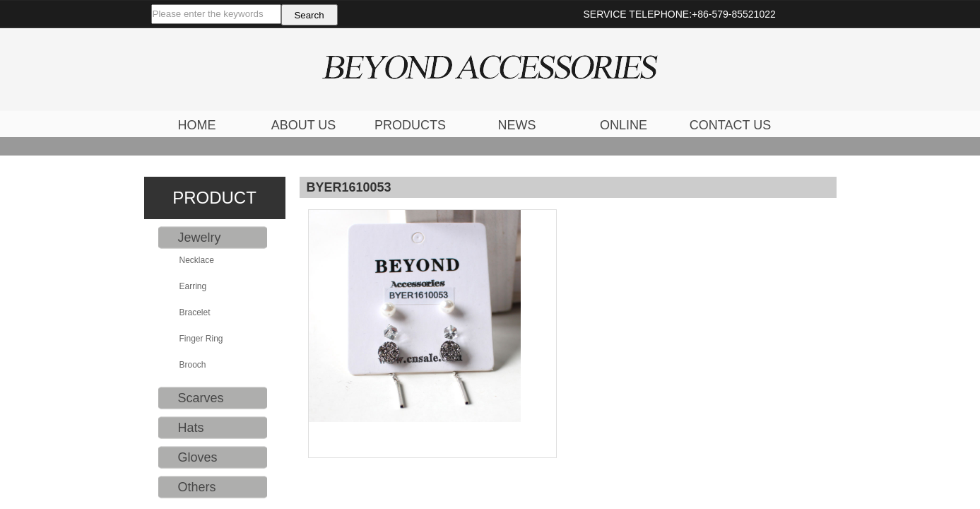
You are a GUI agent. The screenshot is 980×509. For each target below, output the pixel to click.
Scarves (201, 398)
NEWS (517, 125)
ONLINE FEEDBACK (624, 127)
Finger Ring (201, 339)
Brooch (193, 365)
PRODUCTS (410, 125)
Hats (191, 428)
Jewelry (200, 238)
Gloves (198, 457)
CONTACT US (730, 125)
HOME (197, 125)
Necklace (197, 260)
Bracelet (195, 312)
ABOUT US (304, 125)
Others (197, 487)
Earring (193, 286)
